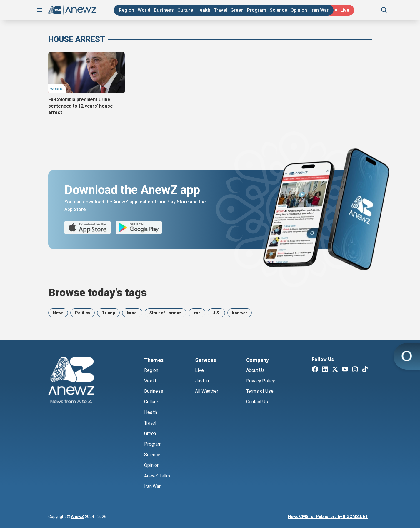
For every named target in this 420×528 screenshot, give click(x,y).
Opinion (299, 10)
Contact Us (257, 402)
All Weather (206, 391)
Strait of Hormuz (165, 313)
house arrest (77, 39)
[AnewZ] (71, 381)
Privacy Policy (261, 381)
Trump (108, 313)
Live (199, 370)
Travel (220, 10)
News (58, 313)
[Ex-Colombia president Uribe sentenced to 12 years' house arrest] (86, 73)
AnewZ (77, 517)
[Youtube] (345, 370)
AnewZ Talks (157, 476)
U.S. (216, 313)
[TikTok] (365, 370)
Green (237, 10)
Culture (185, 10)
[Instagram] (355, 370)
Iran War (320, 10)
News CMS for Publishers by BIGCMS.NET (328, 517)
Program (257, 10)
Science (278, 10)
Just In (202, 381)
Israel (132, 313)
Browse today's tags (97, 293)
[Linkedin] (325, 370)
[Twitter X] (335, 370)
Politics (82, 313)
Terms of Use (260, 391)
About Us (255, 370)
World (144, 10)
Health (203, 10)
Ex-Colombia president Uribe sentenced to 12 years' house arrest (80, 106)
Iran (197, 313)
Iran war (240, 313)
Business (164, 10)
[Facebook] (315, 370)
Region (126, 10)
